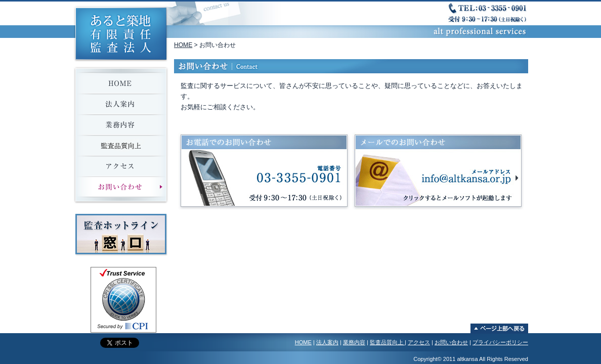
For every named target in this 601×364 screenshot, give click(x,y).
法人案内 (327, 342)
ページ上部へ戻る (499, 329)
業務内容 (354, 342)
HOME (183, 45)
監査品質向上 (387, 342)
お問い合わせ (451, 342)
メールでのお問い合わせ (438, 171)
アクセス (419, 342)
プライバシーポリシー (500, 342)
